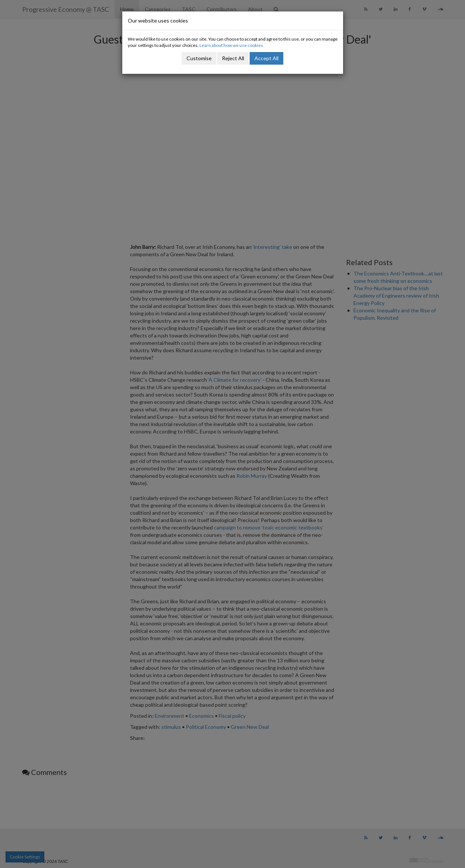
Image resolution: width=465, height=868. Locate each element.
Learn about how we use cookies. (232, 45)
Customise (199, 58)
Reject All (233, 58)
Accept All (266, 58)
